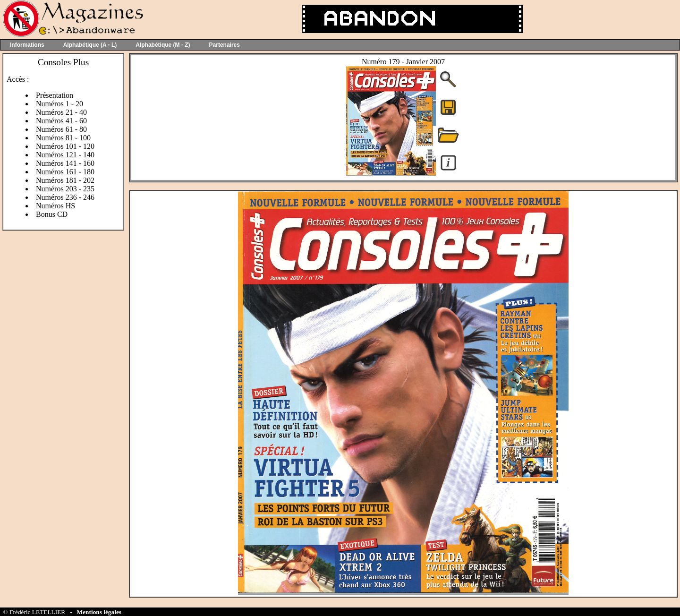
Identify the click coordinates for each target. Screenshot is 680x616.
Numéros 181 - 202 (65, 180)
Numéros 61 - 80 (61, 129)
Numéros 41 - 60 (61, 121)
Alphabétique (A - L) (90, 45)
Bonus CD (52, 214)
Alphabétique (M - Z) (163, 45)
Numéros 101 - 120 (65, 146)
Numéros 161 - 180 (65, 172)
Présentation (55, 95)
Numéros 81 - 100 (63, 138)
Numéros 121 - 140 (65, 155)
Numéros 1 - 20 (59, 104)
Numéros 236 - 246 (65, 197)
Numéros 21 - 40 (61, 112)
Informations (27, 45)
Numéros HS (55, 206)
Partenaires (225, 45)
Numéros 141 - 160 (65, 163)
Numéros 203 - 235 (65, 189)
